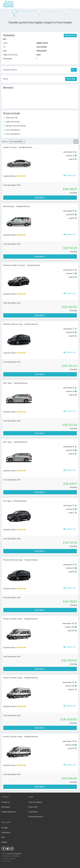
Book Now (40, 198)
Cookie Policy (33, 812)
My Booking (6, 807)
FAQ (3, 837)
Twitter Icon (8, 849)
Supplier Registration (9, 812)
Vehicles (4, 842)
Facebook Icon (3, 849)
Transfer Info (70, 176)
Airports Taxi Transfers (14, 854)
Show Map (71, 79)
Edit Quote (70, 35)
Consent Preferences (36, 817)
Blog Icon (12, 849)
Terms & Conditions (35, 802)
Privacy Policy (33, 807)
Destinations (6, 833)
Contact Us (6, 802)
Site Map (5, 828)
